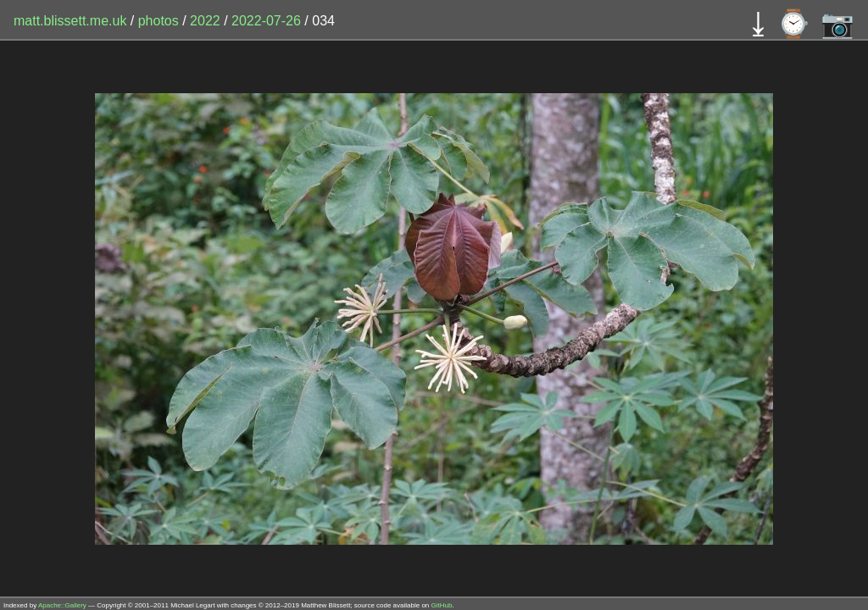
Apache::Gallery (62, 605)
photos (159, 21)
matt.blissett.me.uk (70, 21)
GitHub (442, 605)
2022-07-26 (266, 21)
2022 (205, 21)
